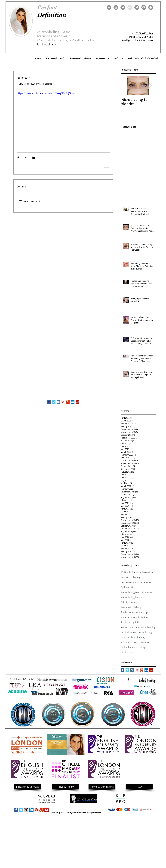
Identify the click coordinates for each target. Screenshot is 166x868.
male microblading (145, 627)
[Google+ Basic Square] (68, 402)
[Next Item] (150, 85)
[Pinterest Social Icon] (63, 402)
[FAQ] (139, 787)
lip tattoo (137, 622)
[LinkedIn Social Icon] (73, 402)
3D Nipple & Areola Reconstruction (138, 572)
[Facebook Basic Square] (49, 402)
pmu (123, 637)
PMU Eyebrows (128, 602)
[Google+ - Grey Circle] (130, 7)
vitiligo (143, 647)
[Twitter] (123, 7)
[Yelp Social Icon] (77, 402)
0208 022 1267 (144, 34)
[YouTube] (144, 7)
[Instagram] (116, 7)
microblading (145, 632)
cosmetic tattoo (139, 617)
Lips (133, 587)
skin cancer (144, 642)
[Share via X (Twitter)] (26, 158)
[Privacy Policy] (66, 787)
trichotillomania (129, 647)
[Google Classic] (41, 810)
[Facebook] (109, 7)
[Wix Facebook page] (16, 810)
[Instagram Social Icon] (58, 402)
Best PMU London (130, 582)
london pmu (127, 627)
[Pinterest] (137, 7)
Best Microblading (130, 577)
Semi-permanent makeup (134, 612)
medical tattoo (128, 632)
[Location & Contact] (27, 787)
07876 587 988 (144, 37)
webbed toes (127, 652)
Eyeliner (125, 587)
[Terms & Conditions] (102, 787)
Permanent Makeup (131, 607)
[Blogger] (151, 7)
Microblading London (132, 597)
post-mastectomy (137, 637)
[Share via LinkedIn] (34, 158)
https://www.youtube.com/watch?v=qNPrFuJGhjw (46, 93)
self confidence (129, 642)
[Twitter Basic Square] (54, 402)
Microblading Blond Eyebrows (136, 592)
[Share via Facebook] (18, 158)
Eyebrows (146, 582)
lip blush (125, 622)
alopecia (125, 617)
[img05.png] (26, 810)
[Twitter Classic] (21, 810)
